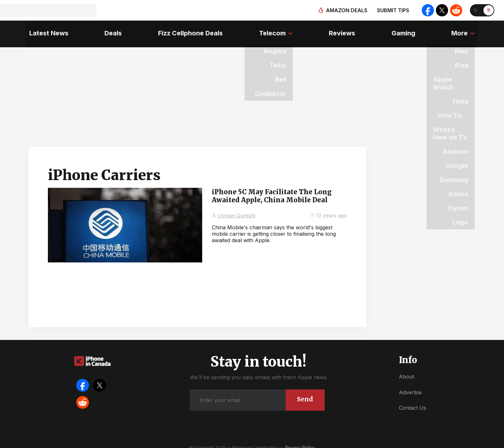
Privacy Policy (300, 441)
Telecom (272, 31)
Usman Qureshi (236, 209)
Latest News (45, 31)
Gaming (406, 31)
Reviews (343, 31)
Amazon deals (344, 10)
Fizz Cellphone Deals (189, 31)
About (406, 370)
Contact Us (413, 402)
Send (305, 393)
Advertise (410, 386)
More (463, 31)
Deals (111, 31)
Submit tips (391, 10)
